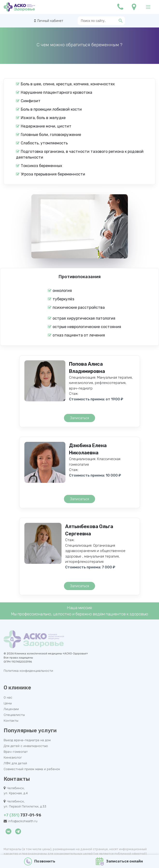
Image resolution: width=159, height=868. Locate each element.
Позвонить (40, 861)
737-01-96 (22, 815)
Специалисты (14, 715)
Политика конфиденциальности (28, 671)
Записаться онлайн (119, 861)
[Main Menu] (148, 7)
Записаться (79, 418)
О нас (8, 697)
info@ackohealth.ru (23, 821)
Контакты (11, 720)
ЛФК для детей (15, 763)
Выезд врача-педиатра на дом (27, 740)
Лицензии (11, 709)
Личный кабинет (50, 21)
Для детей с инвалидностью (26, 746)
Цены (8, 703)
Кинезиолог (13, 757)
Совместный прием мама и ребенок (32, 769)
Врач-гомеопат (16, 752)
